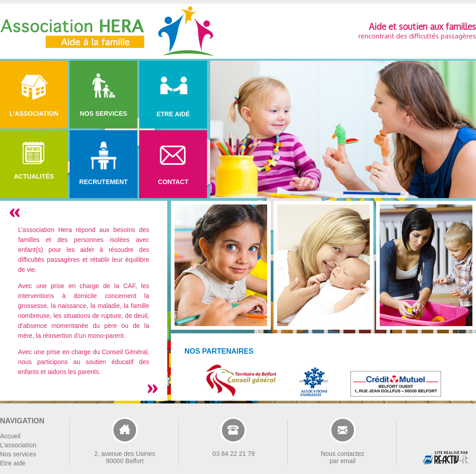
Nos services (18, 454)
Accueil (10, 436)
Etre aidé (13, 463)
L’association (18, 445)
